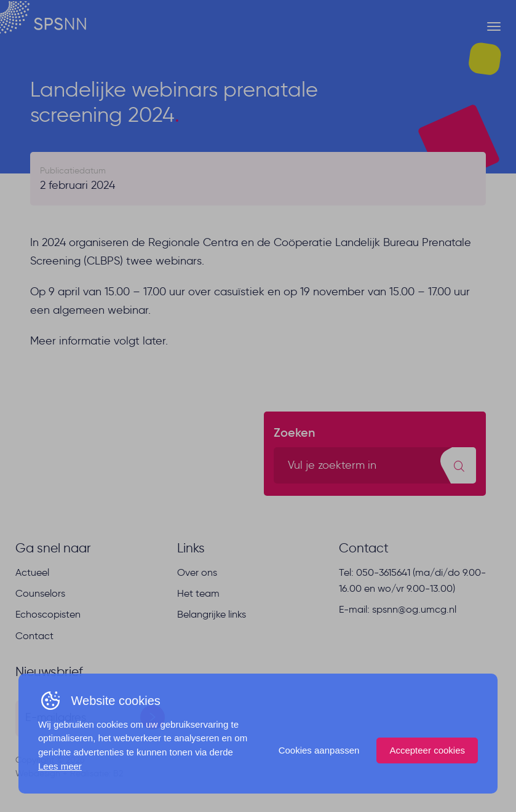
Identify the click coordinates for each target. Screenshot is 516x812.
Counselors (40, 593)
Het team (198, 593)
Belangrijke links (212, 614)
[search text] (375, 465)
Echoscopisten (48, 614)
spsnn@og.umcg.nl (414, 609)
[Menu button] (494, 26)
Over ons (197, 572)
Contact (34, 636)
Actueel (32, 572)
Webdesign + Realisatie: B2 (69, 774)
